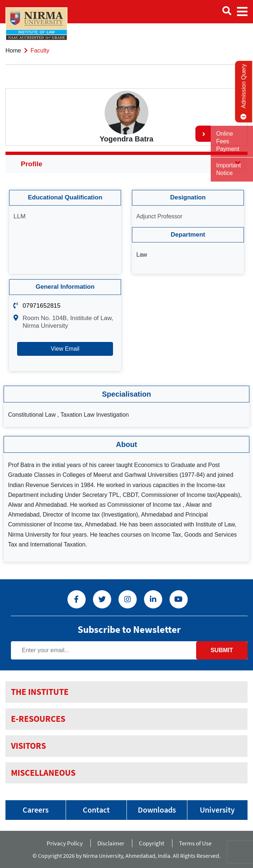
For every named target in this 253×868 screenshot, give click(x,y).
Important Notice (229, 169)
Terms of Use (196, 843)
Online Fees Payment (228, 141)
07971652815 (42, 306)
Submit (222, 650)
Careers (36, 810)
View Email (65, 349)
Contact (96, 810)
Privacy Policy (65, 843)
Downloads (157, 810)
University (217, 810)
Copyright (152, 843)
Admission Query (244, 92)
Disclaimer (111, 843)
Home (13, 50)
